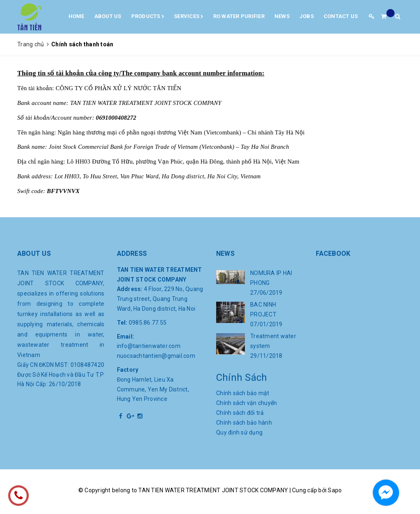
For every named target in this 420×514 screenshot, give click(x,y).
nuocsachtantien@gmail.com (156, 356)
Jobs (307, 16)
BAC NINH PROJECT (263, 309)
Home (76, 16)
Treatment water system (273, 341)
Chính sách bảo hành (244, 423)
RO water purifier (239, 16)
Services (189, 17)
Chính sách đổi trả (240, 413)
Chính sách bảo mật (243, 393)
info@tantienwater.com (149, 346)
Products (148, 17)
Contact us (341, 16)
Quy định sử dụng (239, 432)
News (282, 16)
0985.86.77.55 (148, 323)
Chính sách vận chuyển (247, 403)
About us (108, 16)
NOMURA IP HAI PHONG (271, 278)
